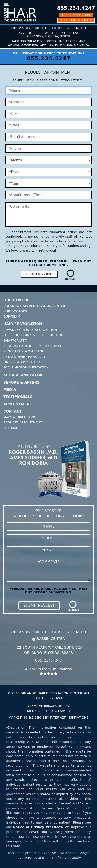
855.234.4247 (76, 8)
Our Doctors (15, 311)
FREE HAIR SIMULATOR (76, 20)
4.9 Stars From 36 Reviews (48, 671)
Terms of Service (58, 858)
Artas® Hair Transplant (25, 357)
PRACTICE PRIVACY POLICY (49, 706)
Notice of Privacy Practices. (38, 827)
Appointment (18, 404)
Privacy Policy (26, 858)
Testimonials (18, 397)
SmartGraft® (16, 340)
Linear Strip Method (22, 362)
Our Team (12, 317)
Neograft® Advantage (24, 351)
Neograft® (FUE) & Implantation (32, 346)
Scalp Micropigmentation (26, 367)
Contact (12, 411)
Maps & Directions (20, 417)
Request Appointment (23, 422)
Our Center (16, 300)
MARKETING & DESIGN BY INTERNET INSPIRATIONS (48, 717)
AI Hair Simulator (23, 375)
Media (10, 390)
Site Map (11, 428)
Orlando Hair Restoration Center (34, 306)
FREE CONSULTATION (76, 15)
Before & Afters (21, 382)
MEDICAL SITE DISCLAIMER (49, 711)
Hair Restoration (23, 324)
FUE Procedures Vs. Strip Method (33, 335)
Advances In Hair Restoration (30, 330)
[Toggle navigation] (6, 3)
